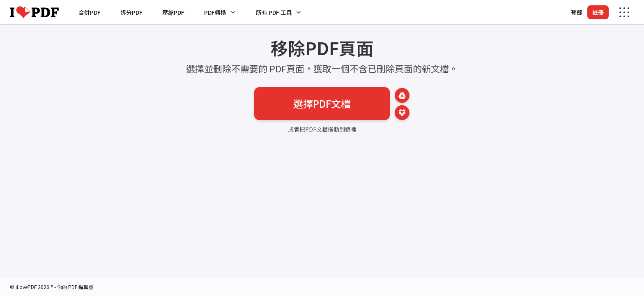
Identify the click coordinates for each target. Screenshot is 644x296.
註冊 (598, 12)
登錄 (577, 12)
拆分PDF (131, 12)
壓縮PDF (173, 12)
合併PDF (90, 12)
